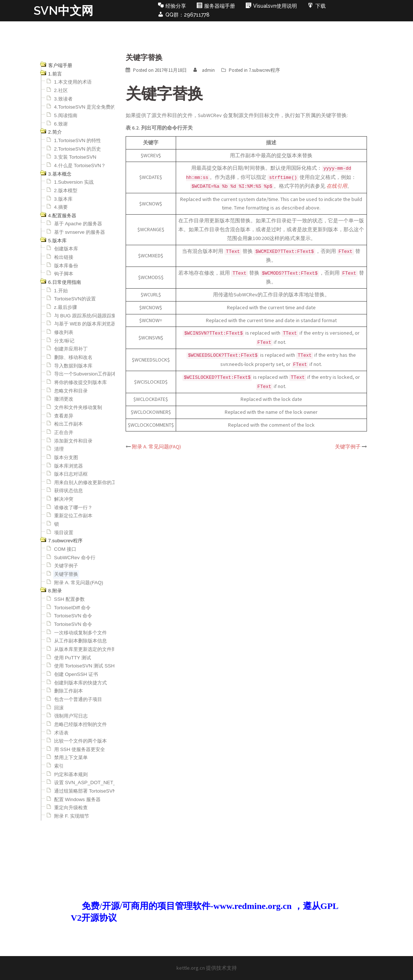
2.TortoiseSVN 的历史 (78, 149)
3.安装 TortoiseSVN (75, 157)
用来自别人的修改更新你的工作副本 (92, 482)
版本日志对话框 (71, 474)
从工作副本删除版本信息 (80, 641)
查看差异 (64, 416)
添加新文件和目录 (73, 441)
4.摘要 (61, 207)
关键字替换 (66, 574)
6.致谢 (61, 124)
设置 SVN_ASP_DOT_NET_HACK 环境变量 (102, 782)
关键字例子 (66, 566)
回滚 (59, 708)
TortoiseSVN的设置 (75, 299)
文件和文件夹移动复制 (78, 407)
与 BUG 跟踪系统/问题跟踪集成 (88, 316)
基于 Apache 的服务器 (78, 224)
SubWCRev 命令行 (75, 558)
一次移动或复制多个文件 (80, 633)
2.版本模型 (66, 191)
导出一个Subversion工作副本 (86, 374)
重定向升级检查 (71, 808)
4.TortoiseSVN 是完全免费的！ (87, 107)
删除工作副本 (69, 691)
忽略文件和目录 (71, 391)
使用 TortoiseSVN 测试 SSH (85, 666)
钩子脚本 (64, 274)
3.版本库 (63, 199)
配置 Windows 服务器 (77, 799)
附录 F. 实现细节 (72, 816)
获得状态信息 (69, 491)
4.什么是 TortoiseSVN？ (80, 165)
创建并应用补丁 (71, 349)
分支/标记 (64, 341)
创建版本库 (66, 249)
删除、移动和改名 (73, 357)
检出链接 (64, 257)
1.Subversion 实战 (74, 182)
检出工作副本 (69, 424)
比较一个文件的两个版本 (80, 741)
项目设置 (64, 533)
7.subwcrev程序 (264, 70)
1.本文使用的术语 (73, 82)
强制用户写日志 (71, 716)
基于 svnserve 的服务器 (80, 232)
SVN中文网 (63, 10)
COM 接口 (65, 549)
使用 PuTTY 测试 (73, 658)
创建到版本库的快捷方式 (80, 683)
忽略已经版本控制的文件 (80, 724)
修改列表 (64, 332)
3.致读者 (63, 99)
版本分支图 (66, 457)
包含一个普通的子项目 (78, 699)
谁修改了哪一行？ (73, 507)
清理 (59, 449)
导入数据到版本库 (73, 366)
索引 (59, 766)
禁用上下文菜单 (71, 757)
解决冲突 (64, 499)
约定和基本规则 (71, 774)
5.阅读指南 (66, 115)
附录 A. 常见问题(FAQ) (79, 583)
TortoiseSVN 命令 (73, 616)
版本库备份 (66, 266)
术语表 (61, 733)
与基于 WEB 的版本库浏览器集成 (90, 324)
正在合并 (64, 432)
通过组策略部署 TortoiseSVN (85, 791)
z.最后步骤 (66, 307)
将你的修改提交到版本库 (80, 382)
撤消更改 (64, 399)
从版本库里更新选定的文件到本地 (90, 649)
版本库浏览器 (69, 466)
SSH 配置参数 (69, 599)
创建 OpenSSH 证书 (76, 674)
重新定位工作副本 (73, 516)
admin (208, 70)
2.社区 (61, 90)
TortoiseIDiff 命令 (73, 608)
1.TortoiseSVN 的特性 (78, 140)
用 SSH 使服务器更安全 (80, 749)
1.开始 (61, 291)
